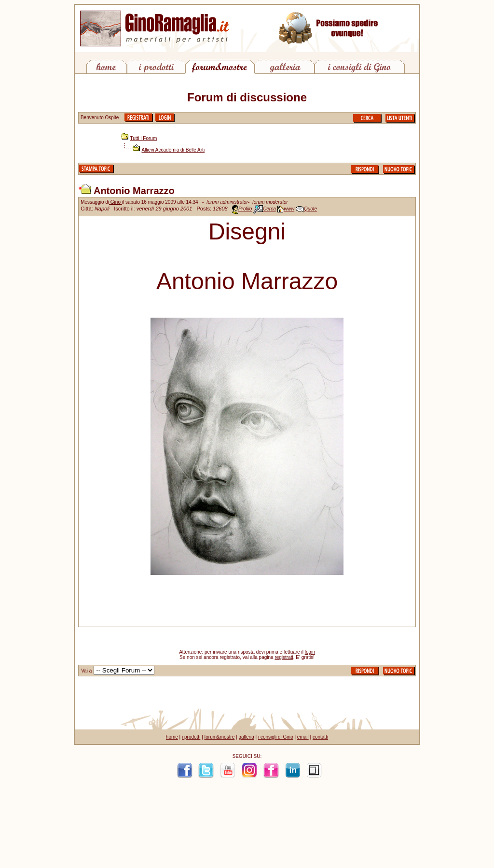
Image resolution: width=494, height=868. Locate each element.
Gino (116, 202)
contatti (320, 737)
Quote (310, 209)
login (310, 652)
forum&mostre (220, 737)
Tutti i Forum (144, 138)
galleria (246, 737)
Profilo (245, 209)
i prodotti (191, 737)
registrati (284, 657)
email (303, 737)
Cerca (269, 209)
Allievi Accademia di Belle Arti (173, 150)
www (289, 209)
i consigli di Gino (276, 737)
